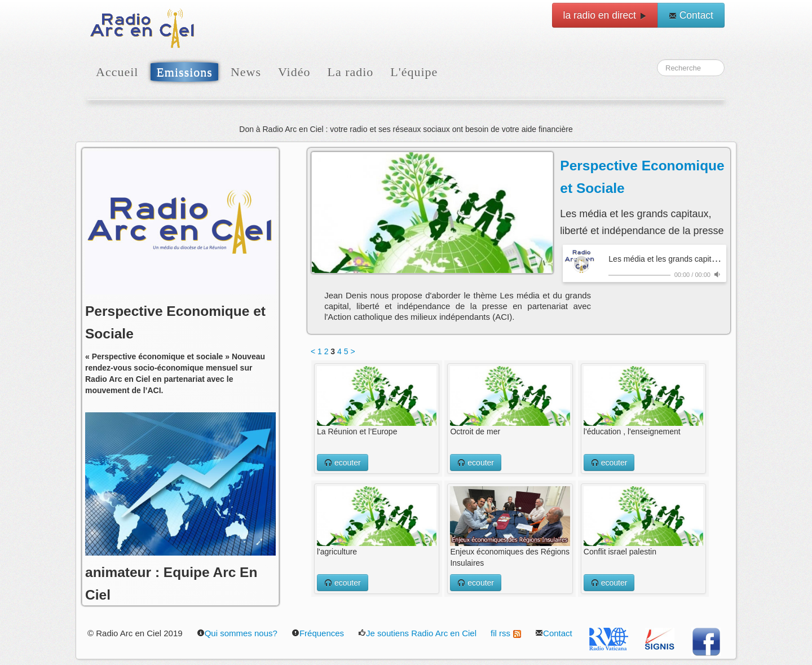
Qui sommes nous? (237, 633)
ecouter (343, 463)
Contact (691, 15)
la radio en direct (605, 15)
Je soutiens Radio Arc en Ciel (417, 633)
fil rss (506, 633)
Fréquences (318, 633)
